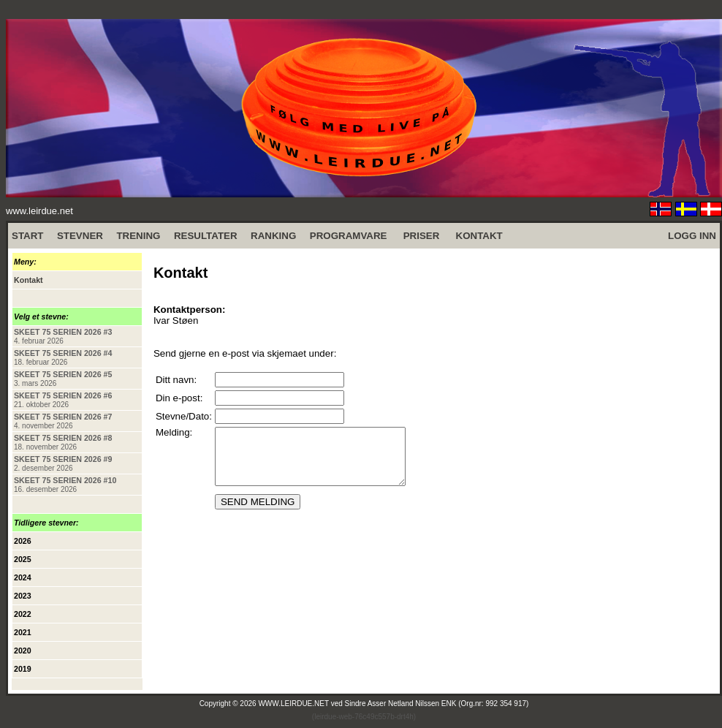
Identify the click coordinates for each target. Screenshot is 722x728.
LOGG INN (692, 236)
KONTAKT (479, 236)
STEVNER (80, 236)
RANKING (273, 236)
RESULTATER (206, 236)
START (27, 236)
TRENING (138, 236)
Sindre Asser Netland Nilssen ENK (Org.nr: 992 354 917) (437, 704)
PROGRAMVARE (349, 236)
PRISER (422, 236)
